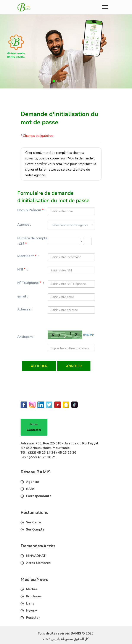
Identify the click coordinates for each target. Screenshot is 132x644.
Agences (33, 482)
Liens (30, 603)
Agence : (24, 225)
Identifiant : (28, 256)
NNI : (23, 269)
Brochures (34, 596)
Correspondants (39, 496)
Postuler (33, 618)
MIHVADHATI (36, 556)
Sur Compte (35, 529)
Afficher (39, 366)
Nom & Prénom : (32, 210)
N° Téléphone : (31, 283)
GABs (30, 489)
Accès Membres (38, 563)
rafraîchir (88, 335)
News (31, 611)
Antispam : (26, 337)
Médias (32, 589)
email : (23, 296)
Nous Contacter (34, 427)
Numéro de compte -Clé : (32, 241)
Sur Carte (34, 522)
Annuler (74, 366)
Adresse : (25, 309)
